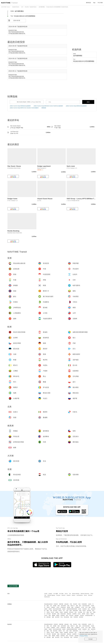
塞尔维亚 (54, 614)
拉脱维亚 (66, 612)
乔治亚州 (75, 604)
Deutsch (64, 595)
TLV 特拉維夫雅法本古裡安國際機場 (23, 16)
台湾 (86, 607)
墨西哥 (92, 614)
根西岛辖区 (75, 611)
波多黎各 (77, 615)
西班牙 (60, 611)
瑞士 (89, 609)
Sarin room (71, 166)
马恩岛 (48, 612)
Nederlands (47, 597)
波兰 (91, 612)
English (50, 594)
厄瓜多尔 (82, 615)
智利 (67, 615)
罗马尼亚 (49, 614)
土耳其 (83, 607)
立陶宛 (57, 612)
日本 (51, 606)
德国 (48, 611)
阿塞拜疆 (61, 604)
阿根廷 (58, 615)
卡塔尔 (58, 607)
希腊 (80, 611)
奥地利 (64, 609)
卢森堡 (61, 612)
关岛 (62, 617)
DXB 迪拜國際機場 (17, 11)
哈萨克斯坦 (63, 606)
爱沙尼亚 (55, 611)
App (94, 3)
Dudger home (12, 199)
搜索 (88, 102)
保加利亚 (84, 609)
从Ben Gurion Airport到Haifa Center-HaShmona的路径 (48, 106)
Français (58, 595)
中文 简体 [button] (100, 3)
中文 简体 (61, 594)
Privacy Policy (84, 636)
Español (69, 595)
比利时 (80, 609)
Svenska (90, 595)
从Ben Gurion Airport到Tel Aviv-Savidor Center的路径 (24, 108)
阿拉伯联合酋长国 (48, 604)
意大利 (52, 612)
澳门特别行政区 (86, 606)
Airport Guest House (45, 199)
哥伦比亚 (71, 615)
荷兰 (84, 612)
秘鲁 (53, 617)
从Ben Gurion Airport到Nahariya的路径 (20, 106)
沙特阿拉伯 (63, 607)
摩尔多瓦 (71, 612)
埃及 (71, 617)
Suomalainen (80, 595)
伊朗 (48, 606)
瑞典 (58, 614)
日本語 (46, 594)
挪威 (88, 612)
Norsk (85, 595)
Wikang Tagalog (51, 595)
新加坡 (69, 607)
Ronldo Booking (13, 231)
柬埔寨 (55, 606)
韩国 (59, 606)
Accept (91, 639)
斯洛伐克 (69, 614)
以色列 (90, 604)
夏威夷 (54, 615)
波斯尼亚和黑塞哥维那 (72, 609)
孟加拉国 (66, 604)
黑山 (76, 612)
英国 (71, 611)
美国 (50, 615)
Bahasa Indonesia (85, 594)
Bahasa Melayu (76, 594)
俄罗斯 (84, 614)
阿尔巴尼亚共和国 (57, 609)
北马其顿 (80, 612)
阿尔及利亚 (67, 617)
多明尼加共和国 (89, 615)
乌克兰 (79, 614)
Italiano (74, 595)
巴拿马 (46, 615)
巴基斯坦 (53, 607)
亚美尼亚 (56, 604)
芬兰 (64, 611)
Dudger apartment (44, 166)
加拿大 (88, 614)
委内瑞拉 (49, 617)
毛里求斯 (76, 617)
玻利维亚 (63, 615)
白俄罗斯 (74, 614)
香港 (79, 604)
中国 (71, 604)
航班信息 (88, 3)
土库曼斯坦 (77, 607)
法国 (67, 611)
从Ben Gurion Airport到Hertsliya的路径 (76, 106)
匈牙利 (84, 611)
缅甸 (77, 606)
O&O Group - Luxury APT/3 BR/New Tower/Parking (85, 199)
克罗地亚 (89, 611)
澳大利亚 (57, 617)
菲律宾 (48, 607)
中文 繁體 (56, 594)
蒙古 (80, 606)
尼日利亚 (81, 617)
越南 (90, 607)
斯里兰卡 (73, 606)
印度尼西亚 (84, 604)
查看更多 (44, 108)
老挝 (68, 606)
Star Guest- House (14, 166)
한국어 (66, 594)
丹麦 (51, 611)
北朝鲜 (50, 609)
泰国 (72, 607)
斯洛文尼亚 (63, 614)
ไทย (70, 594)
